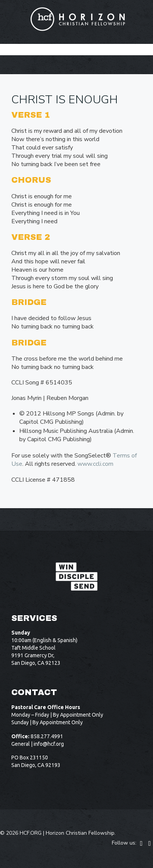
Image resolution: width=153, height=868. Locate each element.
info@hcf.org (49, 744)
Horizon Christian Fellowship (80, 833)
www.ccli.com (95, 464)
